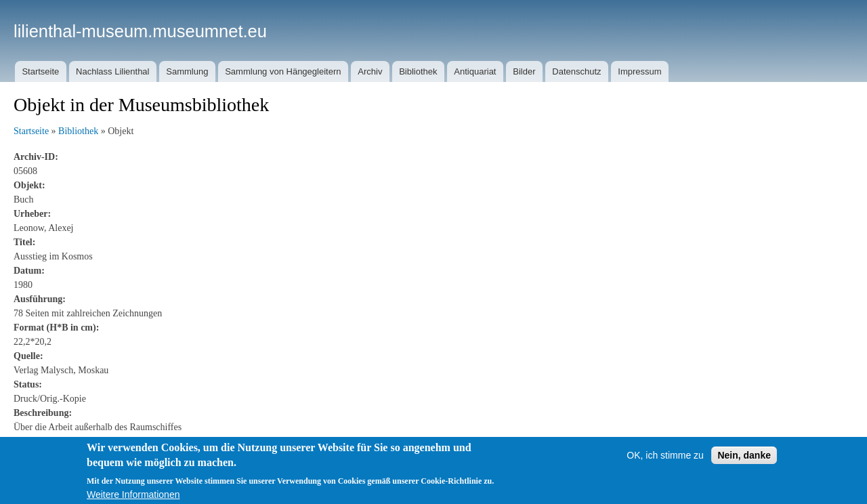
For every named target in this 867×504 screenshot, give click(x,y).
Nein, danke (744, 463)
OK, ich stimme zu (665, 463)
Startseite (40, 71)
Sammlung (187, 71)
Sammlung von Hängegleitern (283, 71)
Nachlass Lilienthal (112, 71)
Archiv (370, 71)
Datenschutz (576, 71)
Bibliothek (418, 71)
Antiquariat (475, 71)
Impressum (639, 71)
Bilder (524, 71)
